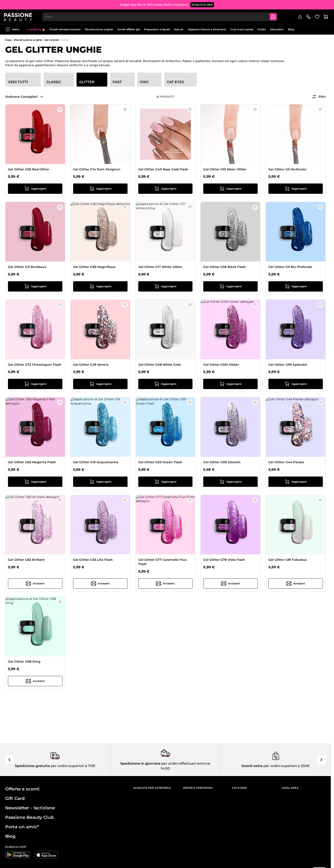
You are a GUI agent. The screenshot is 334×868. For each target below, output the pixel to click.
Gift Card (15, 798)
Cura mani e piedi (242, 29)
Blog (291, 29)
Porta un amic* (22, 827)
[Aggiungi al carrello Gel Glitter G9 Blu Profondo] (296, 286)
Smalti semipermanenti (65, 29)
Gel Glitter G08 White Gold (160, 365)
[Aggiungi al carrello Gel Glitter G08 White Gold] (165, 384)
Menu (12, 29)
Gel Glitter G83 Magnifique (94, 267)
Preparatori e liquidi (157, 29)
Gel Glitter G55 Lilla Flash (93, 560)
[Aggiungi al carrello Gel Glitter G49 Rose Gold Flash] (165, 189)
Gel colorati (52, 40)
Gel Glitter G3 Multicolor (288, 169)
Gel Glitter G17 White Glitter (160, 267)
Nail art (179, 29)
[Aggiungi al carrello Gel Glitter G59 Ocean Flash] (165, 482)
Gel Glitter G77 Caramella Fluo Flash (162, 562)
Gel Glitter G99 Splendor (288, 365)
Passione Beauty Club (30, 817)
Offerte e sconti (22, 789)
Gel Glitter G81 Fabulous (288, 560)
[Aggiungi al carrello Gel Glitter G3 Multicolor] (296, 189)
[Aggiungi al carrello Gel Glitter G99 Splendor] (296, 384)
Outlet (262, 29)
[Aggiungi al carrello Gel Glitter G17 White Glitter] (165, 286)
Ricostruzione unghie (99, 29)
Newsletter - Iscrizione (30, 808)
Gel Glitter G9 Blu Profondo (290, 267)
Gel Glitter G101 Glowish (222, 462)
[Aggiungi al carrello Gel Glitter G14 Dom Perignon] (100, 189)
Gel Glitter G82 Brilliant (26, 560)
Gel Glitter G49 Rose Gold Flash (163, 169)
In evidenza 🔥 (36, 29)
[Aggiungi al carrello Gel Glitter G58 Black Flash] (230, 286)
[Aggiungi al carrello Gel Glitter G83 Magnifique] (100, 286)
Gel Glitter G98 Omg (24, 662)
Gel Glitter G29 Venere (91, 365)
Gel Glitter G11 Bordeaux (27, 267)
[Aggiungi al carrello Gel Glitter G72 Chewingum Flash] (35, 384)
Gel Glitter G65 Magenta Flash (32, 462)
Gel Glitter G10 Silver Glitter (225, 169)
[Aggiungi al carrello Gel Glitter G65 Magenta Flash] (35, 482)
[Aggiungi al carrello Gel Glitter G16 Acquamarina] (100, 482)
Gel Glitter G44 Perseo (286, 462)
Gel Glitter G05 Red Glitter (29, 169)
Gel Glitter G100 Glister (221, 365)
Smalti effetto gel (129, 29)
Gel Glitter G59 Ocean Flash (160, 462)
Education (277, 29)
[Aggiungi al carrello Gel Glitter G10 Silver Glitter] (230, 189)
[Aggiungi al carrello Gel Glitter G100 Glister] (230, 384)
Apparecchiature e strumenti (207, 29)
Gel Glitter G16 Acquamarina (96, 462)
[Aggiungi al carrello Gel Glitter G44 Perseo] (296, 482)
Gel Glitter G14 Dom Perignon (97, 169)
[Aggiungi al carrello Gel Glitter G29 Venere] (100, 384)
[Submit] (275, 16)
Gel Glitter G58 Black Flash (225, 267)
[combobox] (161, 16)
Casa (8, 40)
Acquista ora (202, 4)
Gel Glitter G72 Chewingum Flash (35, 365)
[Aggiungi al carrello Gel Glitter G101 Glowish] (230, 482)
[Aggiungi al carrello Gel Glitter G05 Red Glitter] (35, 189)
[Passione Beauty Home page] (19, 16)
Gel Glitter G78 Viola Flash (224, 560)
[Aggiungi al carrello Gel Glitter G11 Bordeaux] (35, 286)
